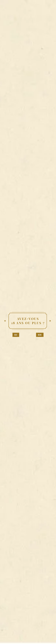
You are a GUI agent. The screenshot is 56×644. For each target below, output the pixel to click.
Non (40, 335)
